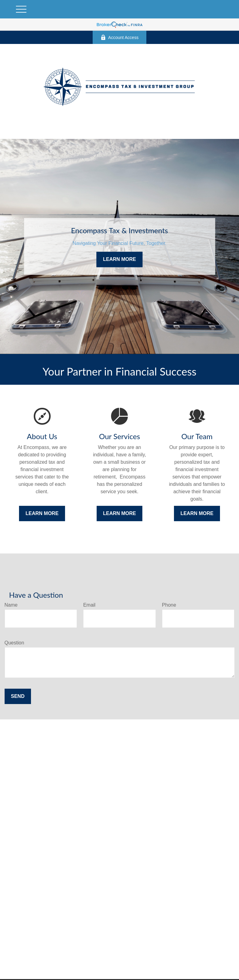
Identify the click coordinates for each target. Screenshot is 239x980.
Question (14, 643)
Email (89, 605)
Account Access (120, 37)
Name (11, 605)
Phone (169, 605)
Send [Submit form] (18, 696)
